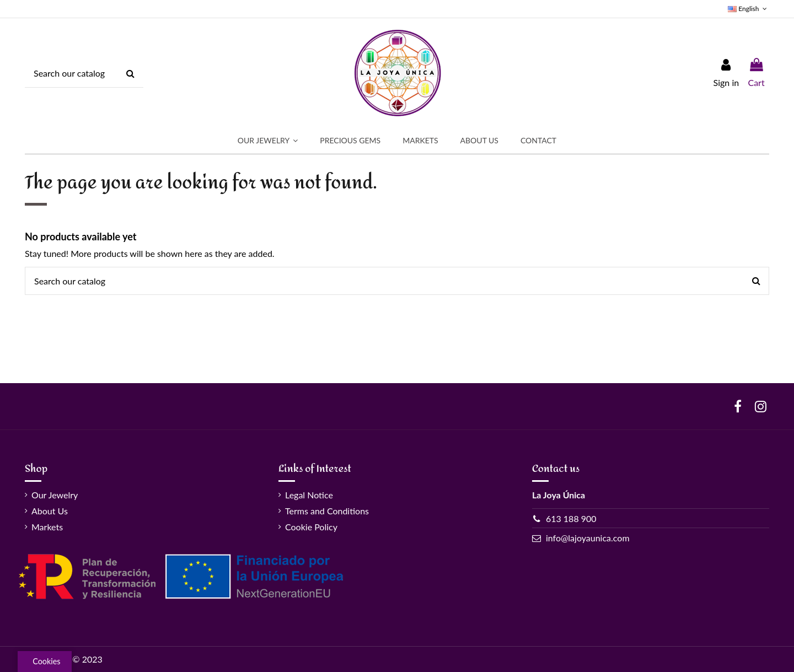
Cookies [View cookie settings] (46, 661)
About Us (50, 511)
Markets (47, 527)
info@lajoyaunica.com (588, 538)
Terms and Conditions (327, 511)
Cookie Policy (311, 527)
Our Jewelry (55, 495)
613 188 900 (571, 518)
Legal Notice (309, 495)
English (749, 9)
